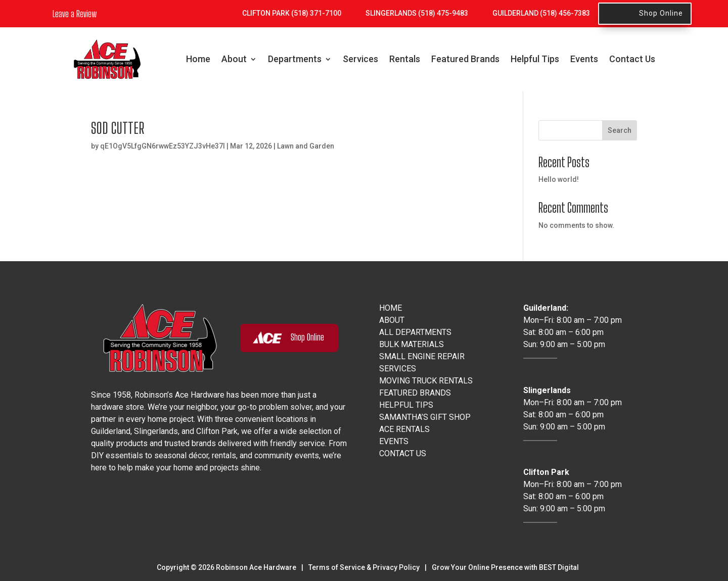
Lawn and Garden (306, 146)
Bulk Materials (412, 344)
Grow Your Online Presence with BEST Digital (505, 567)
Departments (295, 59)
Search (620, 130)
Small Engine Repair (422, 356)
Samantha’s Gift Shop (425, 417)
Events (584, 59)
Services (360, 59)
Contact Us (632, 59)
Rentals (405, 59)
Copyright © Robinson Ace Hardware (226, 567)
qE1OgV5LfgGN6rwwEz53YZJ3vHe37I (163, 146)
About (234, 59)
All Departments (415, 332)
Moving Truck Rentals (426, 381)
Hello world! (559, 179)
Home (198, 59)
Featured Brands (465, 59)
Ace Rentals (404, 429)
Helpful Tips (535, 59)
